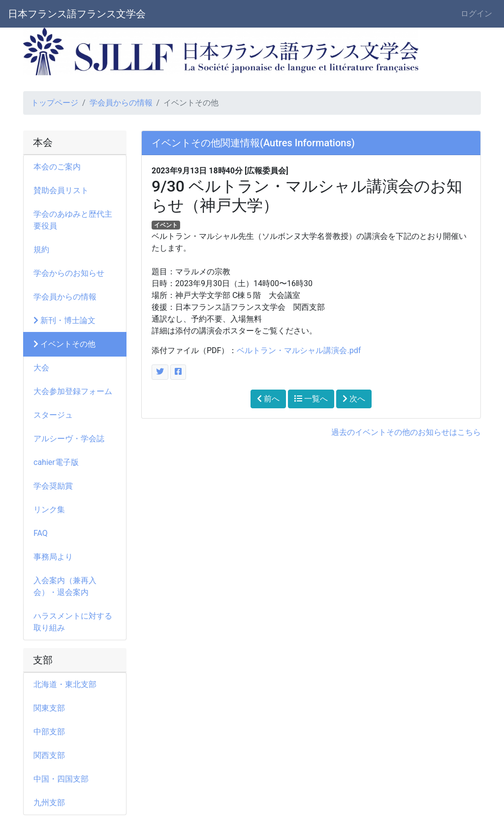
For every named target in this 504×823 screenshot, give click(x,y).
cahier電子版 (56, 462)
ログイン (476, 14)
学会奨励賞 (53, 486)
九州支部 (49, 803)
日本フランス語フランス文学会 (77, 14)
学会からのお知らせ (69, 273)
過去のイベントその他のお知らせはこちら (406, 432)
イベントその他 (64, 344)
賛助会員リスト (61, 190)
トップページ (55, 103)
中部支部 (49, 732)
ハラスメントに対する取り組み (73, 622)
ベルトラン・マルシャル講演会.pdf (299, 350)
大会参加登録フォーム (73, 391)
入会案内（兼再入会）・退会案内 (65, 586)
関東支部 (49, 708)
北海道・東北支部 (65, 684)
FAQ (41, 533)
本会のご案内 (57, 167)
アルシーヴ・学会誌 (69, 439)
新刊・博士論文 (64, 320)
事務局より (57, 557)
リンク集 (49, 510)
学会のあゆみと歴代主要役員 (73, 220)
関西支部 (49, 755)
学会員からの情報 (121, 103)
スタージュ (53, 415)
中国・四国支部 (61, 779)
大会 (45, 368)
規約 (41, 249)
